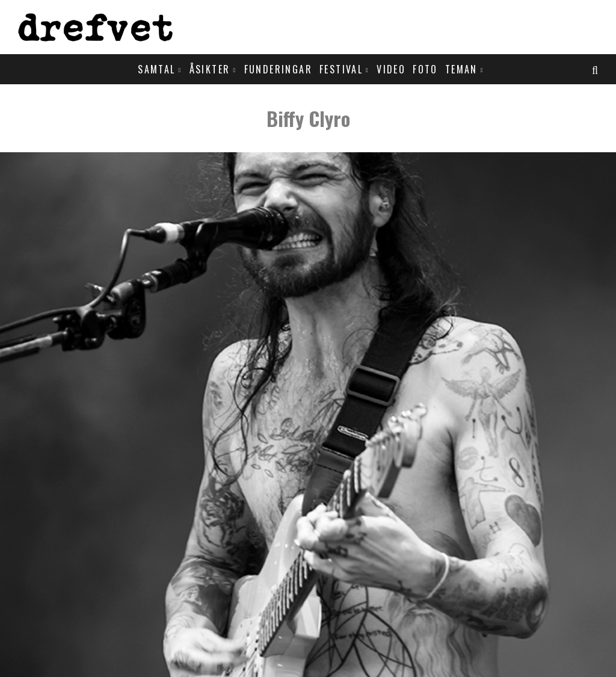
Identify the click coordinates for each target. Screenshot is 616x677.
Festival (341, 69)
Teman (461, 69)
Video (391, 69)
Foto (425, 69)
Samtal (156, 69)
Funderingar (278, 69)
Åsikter (210, 69)
